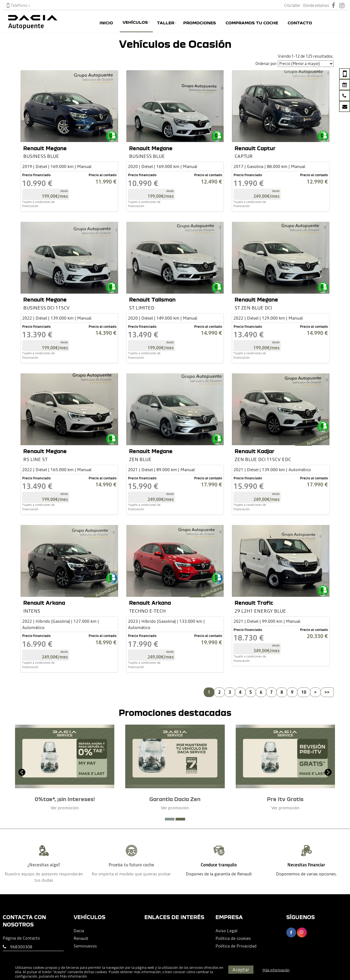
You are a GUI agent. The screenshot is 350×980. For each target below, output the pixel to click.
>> (327, 692)
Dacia (79, 931)
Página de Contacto (21, 938)
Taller (166, 23)
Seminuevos (85, 946)
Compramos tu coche (252, 23)
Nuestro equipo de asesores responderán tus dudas (44, 877)
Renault (81, 938)
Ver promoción (65, 808)
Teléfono (17, 5)
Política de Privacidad (236, 946)
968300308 (21, 947)
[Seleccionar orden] (306, 64)
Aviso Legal (226, 931)
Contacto (300, 23)
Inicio (106, 23)
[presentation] (22, 773)
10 (304, 692)
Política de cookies (233, 938)
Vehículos (135, 22)
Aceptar (241, 969)
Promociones (200, 23)
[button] (170, 819)
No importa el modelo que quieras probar (131, 874)
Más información (73, 976)
